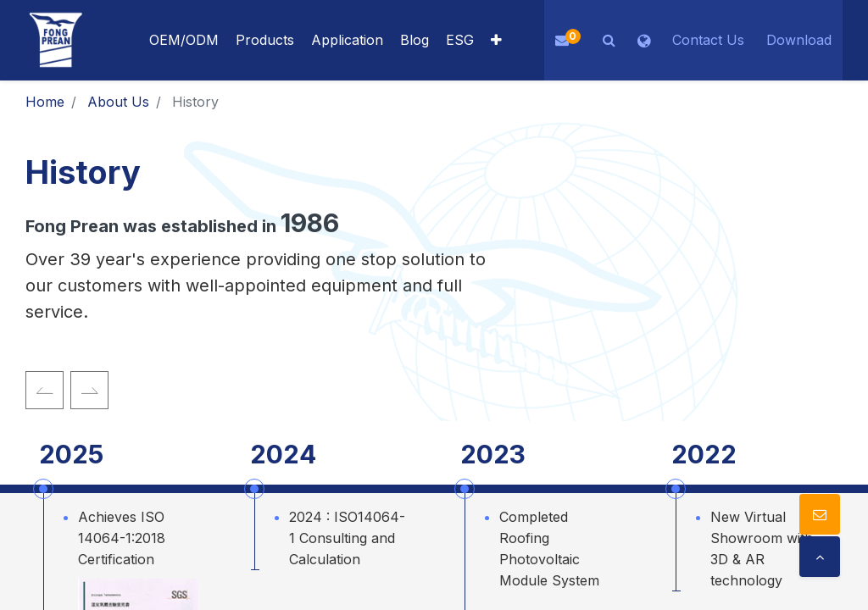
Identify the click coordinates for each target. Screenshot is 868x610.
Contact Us (708, 40)
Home (45, 102)
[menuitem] (347, 40)
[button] (496, 40)
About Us (118, 102)
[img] (45, 390)
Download (799, 40)
